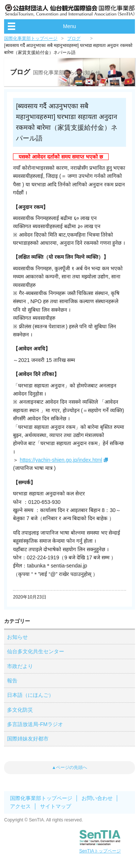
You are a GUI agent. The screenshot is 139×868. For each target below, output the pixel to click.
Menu (69, 26)
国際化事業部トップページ (31, 38)
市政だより (20, 666)
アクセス (20, 806)
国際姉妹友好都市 (28, 739)
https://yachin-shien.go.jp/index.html (61, 460)
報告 (12, 681)
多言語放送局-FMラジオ (35, 724)
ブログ (74, 38)
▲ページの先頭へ (70, 767)
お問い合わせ (97, 798)
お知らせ (17, 637)
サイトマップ (56, 806)
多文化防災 (20, 710)
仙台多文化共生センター (36, 651)
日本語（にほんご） (30, 695)
